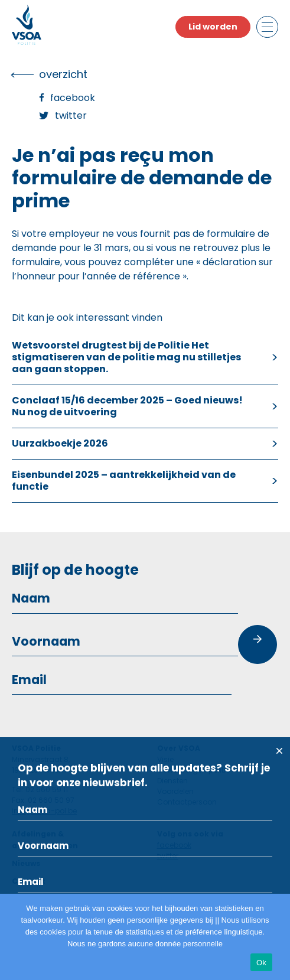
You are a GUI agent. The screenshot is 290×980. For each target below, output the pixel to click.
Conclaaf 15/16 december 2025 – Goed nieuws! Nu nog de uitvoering (127, 406)
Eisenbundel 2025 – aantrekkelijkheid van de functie (124, 481)
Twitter (71, 115)
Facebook (73, 98)
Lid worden (213, 27)
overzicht (63, 74)
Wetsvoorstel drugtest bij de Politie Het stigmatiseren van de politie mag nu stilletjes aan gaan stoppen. (126, 357)
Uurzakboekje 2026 (60, 443)
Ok (261, 963)
